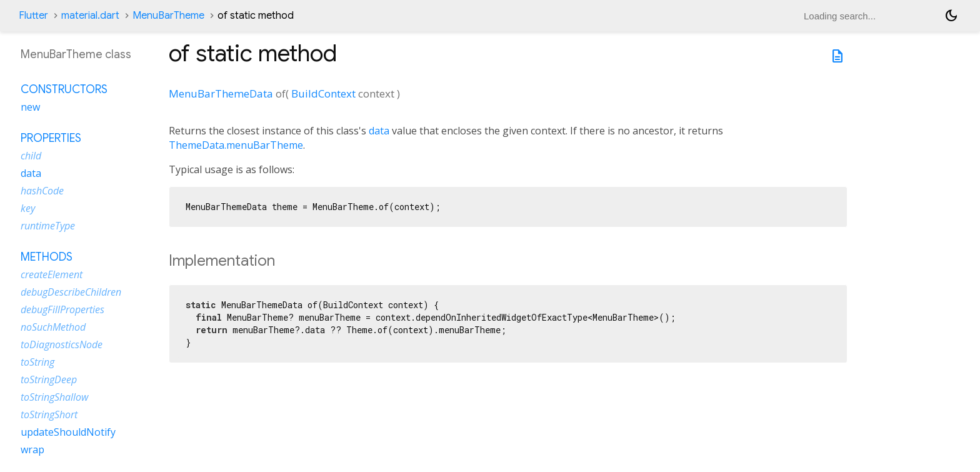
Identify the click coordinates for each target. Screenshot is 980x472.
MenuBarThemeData (221, 93)
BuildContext (323, 93)
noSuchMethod (53, 327)
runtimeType (48, 226)
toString (37, 362)
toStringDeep (49, 379)
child (31, 156)
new (30, 107)
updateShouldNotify (68, 432)
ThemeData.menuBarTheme (236, 145)
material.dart (90, 16)
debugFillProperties (62, 309)
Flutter (33, 16)
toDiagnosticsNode (62, 344)
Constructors (64, 89)
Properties (51, 138)
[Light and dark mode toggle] (951, 16)
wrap (32, 449)
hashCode (42, 191)
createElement (52, 274)
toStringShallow (54, 397)
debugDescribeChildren (71, 292)
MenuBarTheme (168, 16)
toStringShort (49, 414)
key (28, 208)
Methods (47, 257)
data (379, 131)
